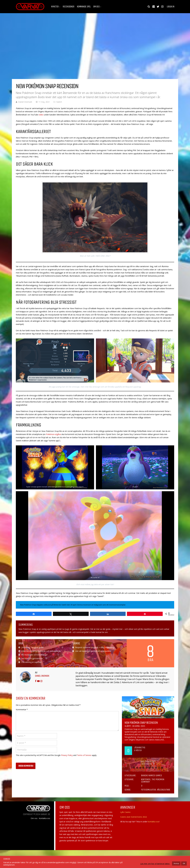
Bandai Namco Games (151, 775)
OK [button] (184, 863)
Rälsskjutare (164, 790)
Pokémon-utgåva (53, 434)
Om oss (96, 7)
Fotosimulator (148, 790)
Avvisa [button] (176, 863)
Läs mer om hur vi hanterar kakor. (155, 864)
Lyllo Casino (125, 812)
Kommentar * (22, 710)
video (41, 115)
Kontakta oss (44, 818)
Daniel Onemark (25, 102)
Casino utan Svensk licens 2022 (134, 817)
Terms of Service (84, 755)
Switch (59, 102)
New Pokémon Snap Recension (141, 723)
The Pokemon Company (153, 781)
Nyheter (55, 7)
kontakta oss (153, 822)
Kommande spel (84, 7)
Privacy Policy (67, 755)
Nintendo (146, 779)
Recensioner (68, 7)
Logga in (170, 7)
